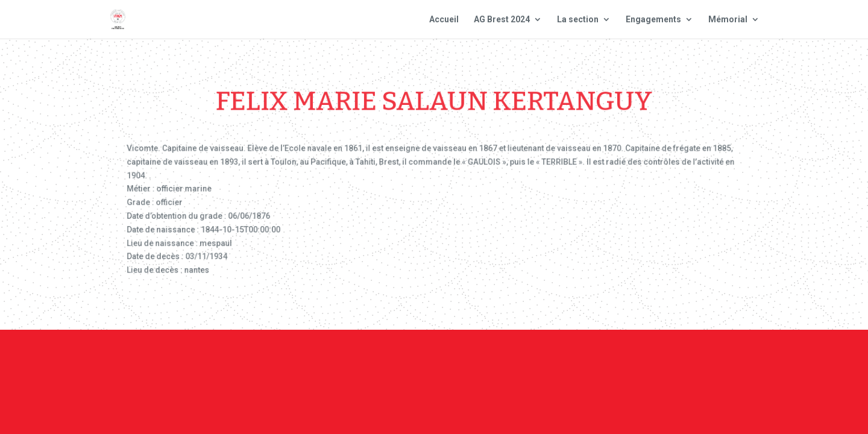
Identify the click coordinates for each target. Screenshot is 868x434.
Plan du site (596, 363)
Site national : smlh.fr (694, 363)
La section (578, 20)
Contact (432, 363)
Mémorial (728, 20)
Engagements (653, 20)
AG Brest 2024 (502, 20)
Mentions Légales (510, 363)
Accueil (444, 20)
